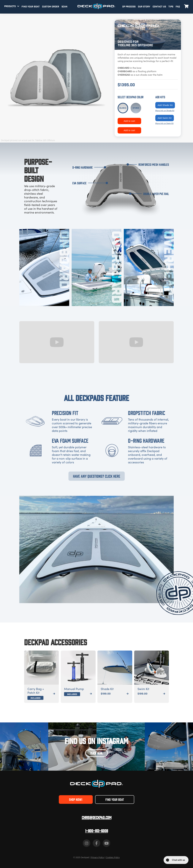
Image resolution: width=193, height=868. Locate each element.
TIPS (171, 7)
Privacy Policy (97, 857)
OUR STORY (144, 7)
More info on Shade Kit (165, 110)
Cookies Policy (113, 857)
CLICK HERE (96, 753)
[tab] (123, 108)
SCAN (64, 7)
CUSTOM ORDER (51, 7)
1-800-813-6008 (97, 831)
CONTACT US (159, 7)
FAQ (178, 7)
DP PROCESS (129, 7)
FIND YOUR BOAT (31, 7)
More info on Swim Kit (164, 123)
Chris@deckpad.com (97, 817)
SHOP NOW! (76, 799)
